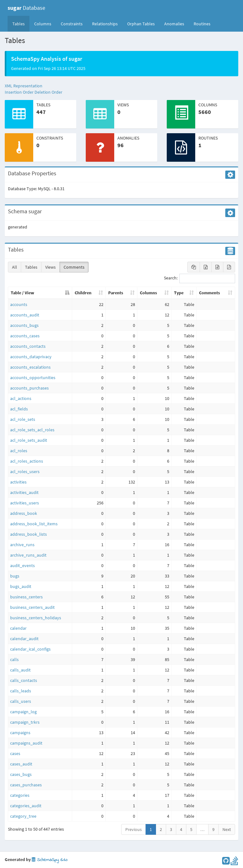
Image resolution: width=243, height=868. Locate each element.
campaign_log (23, 712)
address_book (24, 513)
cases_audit (21, 764)
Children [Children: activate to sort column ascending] (83, 293)
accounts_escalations (30, 367)
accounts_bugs (24, 325)
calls (14, 659)
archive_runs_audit (28, 555)
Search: (199, 278)
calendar (18, 628)
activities (18, 482)
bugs (15, 576)
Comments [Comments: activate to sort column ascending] (209, 293)
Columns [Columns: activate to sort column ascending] (148, 293)
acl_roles (19, 451)
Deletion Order (48, 92)
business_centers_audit (32, 607)
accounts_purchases (29, 388)
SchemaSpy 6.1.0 (50, 860)
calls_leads (21, 691)
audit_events (22, 565)
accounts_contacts (28, 346)
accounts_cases (25, 336)
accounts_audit (25, 315)
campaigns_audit (26, 743)
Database (26, 8)
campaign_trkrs (25, 722)
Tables (21, 23)
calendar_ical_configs (30, 649)
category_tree (23, 816)
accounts (19, 304)
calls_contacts (24, 680)
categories (20, 795)
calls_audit (20, 670)
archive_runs (22, 545)
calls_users (21, 701)
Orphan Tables (141, 24)
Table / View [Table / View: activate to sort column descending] (22, 293)
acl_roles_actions (27, 461)
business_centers (26, 597)
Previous (134, 829)
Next (227, 829)
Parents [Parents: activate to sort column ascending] (116, 293)
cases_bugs (21, 774)
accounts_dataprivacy (31, 357)
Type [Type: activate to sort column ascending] (179, 293)
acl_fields (19, 409)
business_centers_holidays (36, 618)
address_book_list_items (34, 524)
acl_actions (21, 398)
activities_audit (24, 492)
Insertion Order (19, 92)
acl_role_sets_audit (29, 440)
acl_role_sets (23, 419)
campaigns (20, 733)
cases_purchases (26, 785)
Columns (43, 24)
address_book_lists (28, 534)
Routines (202, 24)
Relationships (105, 24)
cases (15, 753)
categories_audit (26, 806)
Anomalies (174, 24)
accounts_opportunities (33, 378)
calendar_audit (24, 639)
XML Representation (24, 86)
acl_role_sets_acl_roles (32, 430)
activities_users (25, 503)
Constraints (72, 24)
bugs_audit (21, 586)
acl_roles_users (25, 471)
